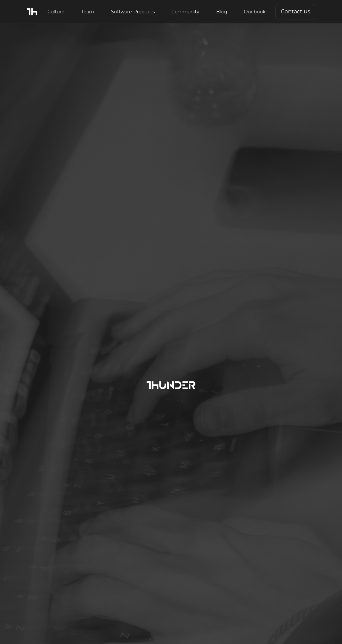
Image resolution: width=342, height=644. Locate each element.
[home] (32, 12)
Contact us (295, 12)
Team (88, 12)
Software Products (133, 12)
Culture (56, 12)
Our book (255, 12)
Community (185, 12)
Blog (222, 12)
